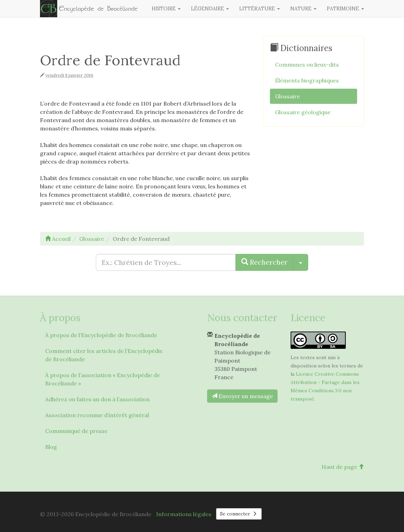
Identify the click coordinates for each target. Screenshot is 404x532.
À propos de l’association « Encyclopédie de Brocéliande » (103, 379)
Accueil (58, 239)
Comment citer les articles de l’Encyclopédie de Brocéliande (104, 355)
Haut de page (343, 467)
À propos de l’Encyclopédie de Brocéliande (101, 335)
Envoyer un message (242, 396)
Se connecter (239, 514)
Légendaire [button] (210, 9)
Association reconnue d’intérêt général (97, 415)
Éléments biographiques (307, 80)
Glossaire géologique (303, 112)
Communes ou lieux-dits (307, 65)
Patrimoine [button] (345, 9)
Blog (51, 447)
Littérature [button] (260, 9)
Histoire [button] (166, 9)
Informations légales (184, 514)
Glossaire (287, 96)
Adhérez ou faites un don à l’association (97, 399)
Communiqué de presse (76, 431)
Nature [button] (303, 9)
